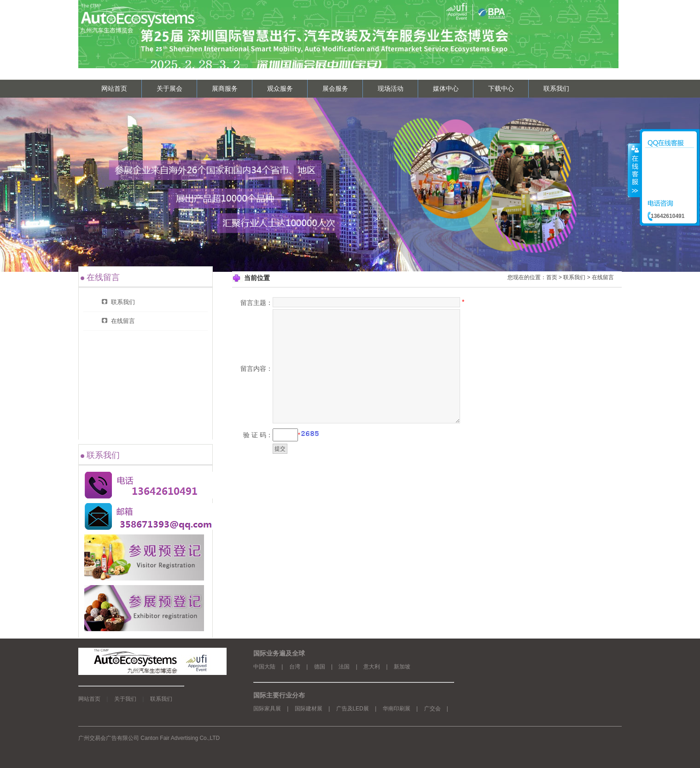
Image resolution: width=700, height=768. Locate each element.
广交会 (432, 709)
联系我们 (556, 88)
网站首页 (114, 88)
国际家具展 (267, 709)
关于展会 (169, 88)
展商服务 (225, 88)
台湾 (295, 667)
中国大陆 (264, 667)
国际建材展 (309, 709)
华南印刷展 (397, 709)
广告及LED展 (353, 709)
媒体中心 (446, 88)
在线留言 (603, 277)
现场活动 (391, 88)
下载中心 (501, 88)
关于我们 (125, 699)
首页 (552, 277)
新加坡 (402, 667)
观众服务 (280, 88)
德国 (320, 667)
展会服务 (335, 88)
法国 (344, 667)
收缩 (634, 170)
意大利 (372, 667)
